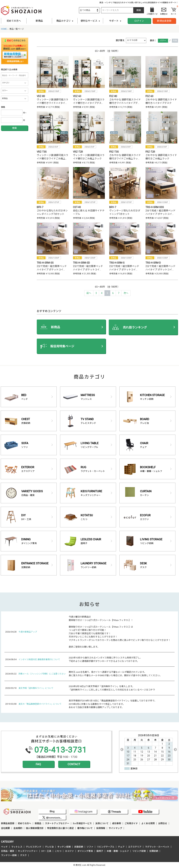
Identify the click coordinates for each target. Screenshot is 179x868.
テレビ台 (49, 847)
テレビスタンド (34, 847)
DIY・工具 (46, 851)
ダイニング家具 (85, 851)
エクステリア (135, 847)
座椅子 (100, 851)
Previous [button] (122, 750)
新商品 (39, 21)
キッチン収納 (64, 847)
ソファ (90, 847)
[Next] (126, 293)
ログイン (139, 21)
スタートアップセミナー (57, 823)
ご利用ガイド (131, 823)
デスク (23, 855)
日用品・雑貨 (8, 851)
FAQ (38, 764)
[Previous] (89, 293)
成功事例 (117, 823)
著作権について (85, 828)
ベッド (4, 847)
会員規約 (18, 828)
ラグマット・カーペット (157, 847)
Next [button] (175, 750)
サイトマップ (115, 828)
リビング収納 (139, 851)
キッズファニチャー (28, 851)
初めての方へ (14, 21)
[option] (149, 750)
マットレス (17, 847)
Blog (52, 811)
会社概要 (5, 828)
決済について (102, 823)
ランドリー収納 (9, 855)
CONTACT (74, 764)
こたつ (58, 851)
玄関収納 (154, 851)
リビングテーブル (106, 847)
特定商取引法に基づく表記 (60, 828)
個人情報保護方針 (35, 828)
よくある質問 (148, 823)
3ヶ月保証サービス (82, 823)
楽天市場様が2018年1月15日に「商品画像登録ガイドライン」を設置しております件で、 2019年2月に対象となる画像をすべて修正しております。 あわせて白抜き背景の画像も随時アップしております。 (113, 704)
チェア (121, 847)
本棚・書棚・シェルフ (118, 851)
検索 (14, 128)
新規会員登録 (164, 21)
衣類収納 (79, 847)
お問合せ (163, 823)
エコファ (69, 851)
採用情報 (101, 828)
